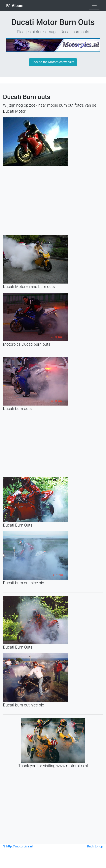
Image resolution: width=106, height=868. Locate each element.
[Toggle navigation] (94, 6)
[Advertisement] (53, 200)
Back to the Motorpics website (53, 62)
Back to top (95, 846)
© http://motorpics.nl (18, 846)
